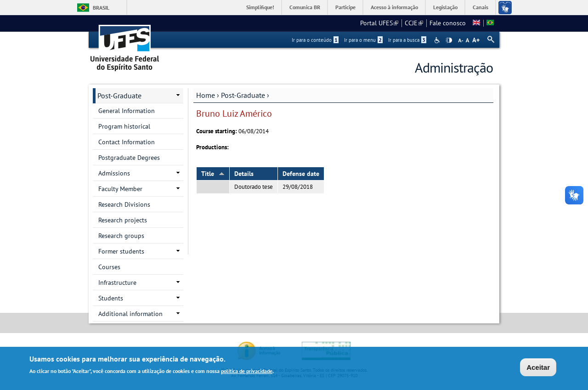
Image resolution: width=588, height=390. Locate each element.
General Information (127, 111)
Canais (481, 7)
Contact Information (127, 142)
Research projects (123, 220)
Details (244, 174)
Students (111, 298)
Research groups (121, 236)
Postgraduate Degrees (129, 158)
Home (206, 95)
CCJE (414, 23)
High (449, 40)
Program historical (124, 126)
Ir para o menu (363, 40)
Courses (109, 267)
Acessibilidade (438, 40)
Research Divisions (124, 204)
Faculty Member (120, 189)
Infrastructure (117, 283)
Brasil (101, 8)
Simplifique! (260, 7)
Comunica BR (305, 7)
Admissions (114, 173)
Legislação (445, 7)
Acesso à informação (394, 7)
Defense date (301, 174)
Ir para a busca (407, 40)
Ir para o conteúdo (315, 40)
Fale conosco (448, 23)
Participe (345, 7)
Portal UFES (379, 23)
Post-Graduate (243, 95)
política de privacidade (247, 372)
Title (213, 174)
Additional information (130, 314)
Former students (121, 251)
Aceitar (538, 368)
